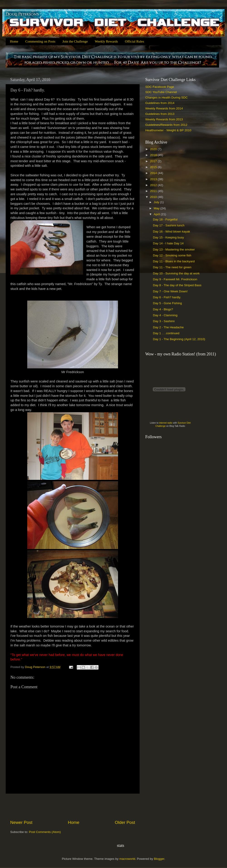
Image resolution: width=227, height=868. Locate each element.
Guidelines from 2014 (160, 103)
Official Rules (134, 41)
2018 (154, 155)
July (157, 202)
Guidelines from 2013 (160, 114)
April (157, 214)
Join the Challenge (75, 41)
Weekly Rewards (106, 41)
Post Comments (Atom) (45, 832)
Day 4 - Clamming (165, 315)
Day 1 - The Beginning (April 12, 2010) (179, 339)
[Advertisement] (73, 807)
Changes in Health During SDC (167, 97)
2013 (154, 179)
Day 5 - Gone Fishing (168, 303)
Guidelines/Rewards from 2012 (166, 125)
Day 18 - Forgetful (165, 219)
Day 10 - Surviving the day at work (176, 273)
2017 (154, 161)
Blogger (159, 859)
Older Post (125, 822)
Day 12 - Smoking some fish (172, 255)
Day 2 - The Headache (168, 327)
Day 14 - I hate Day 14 (168, 243)
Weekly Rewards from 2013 (164, 119)
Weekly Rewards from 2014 (164, 108)
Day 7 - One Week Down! (170, 291)
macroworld (127, 859)
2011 (154, 191)
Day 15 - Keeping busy (169, 237)
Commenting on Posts (40, 41)
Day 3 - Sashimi (164, 321)
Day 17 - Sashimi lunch (169, 225)
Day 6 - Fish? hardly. (167, 297)
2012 (154, 185)
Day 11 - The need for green (172, 267)
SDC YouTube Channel (161, 92)
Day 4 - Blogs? (163, 309)
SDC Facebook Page (160, 87)
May (157, 208)
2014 (154, 173)
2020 (154, 149)
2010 (154, 197)
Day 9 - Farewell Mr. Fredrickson (175, 279)
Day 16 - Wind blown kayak (172, 232)
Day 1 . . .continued (166, 333)
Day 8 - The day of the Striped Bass (177, 285)
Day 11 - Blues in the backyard (174, 261)
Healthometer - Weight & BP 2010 (168, 130)
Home (14, 41)
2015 (154, 167)
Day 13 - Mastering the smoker (174, 249)
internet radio (166, 423)
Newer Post (21, 822)
